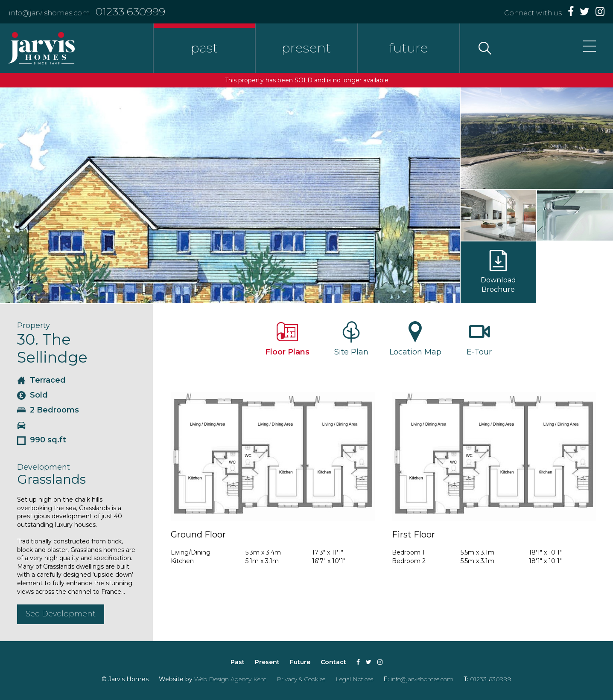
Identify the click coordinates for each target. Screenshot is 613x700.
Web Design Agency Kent (230, 679)
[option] (230, 195)
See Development (61, 614)
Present (267, 662)
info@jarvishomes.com (49, 13)
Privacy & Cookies (301, 679)
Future (300, 662)
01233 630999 (130, 12)
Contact (333, 662)
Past (238, 662)
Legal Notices (354, 679)
